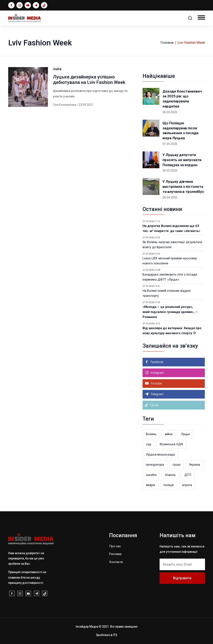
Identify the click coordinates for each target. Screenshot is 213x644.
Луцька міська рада (160, 455)
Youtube (156, 383)
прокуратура (155, 465)
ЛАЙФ (57, 69)
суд (149, 444)
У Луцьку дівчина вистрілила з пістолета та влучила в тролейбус (183, 187)
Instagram (157, 373)
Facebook (157, 362)
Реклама (115, 554)
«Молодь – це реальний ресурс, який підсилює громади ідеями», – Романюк (170, 312)
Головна (167, 43)
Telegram (157, 394)
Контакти (116, 562)
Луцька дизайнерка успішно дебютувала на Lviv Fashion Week (89, 80)
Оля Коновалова (65, 105)
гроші (177, 465)
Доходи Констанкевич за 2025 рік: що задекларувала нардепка (182, 99)
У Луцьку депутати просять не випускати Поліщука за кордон (182, 160)
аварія (150, 485)
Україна (194, 465)
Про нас (115, 546)
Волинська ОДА (171, 444)
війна (169, 434)
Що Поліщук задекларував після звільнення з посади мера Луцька (181, 131)
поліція (169, 485)
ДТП (188, 475)
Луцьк (185, 434)
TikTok (152, 405)
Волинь (151, 434)
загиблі (151, 475)
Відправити (182, 578)
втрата (187, 485)
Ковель (170, 475)
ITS (115, 635)
